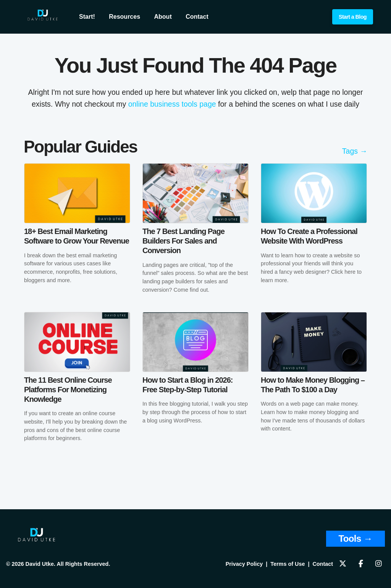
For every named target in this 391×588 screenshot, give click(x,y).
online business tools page (172, 104)
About (163, 17)
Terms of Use (288, 564)
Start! (87, 17)
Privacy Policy (244, 564)
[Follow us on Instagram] (379, 564)
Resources (124, 17)
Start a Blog (353, 17)
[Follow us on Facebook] (361, 564)
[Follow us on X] (343, 564)
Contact (197, 17)
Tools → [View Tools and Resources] (355, 538)
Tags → (355, 151)
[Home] (37, 540)
